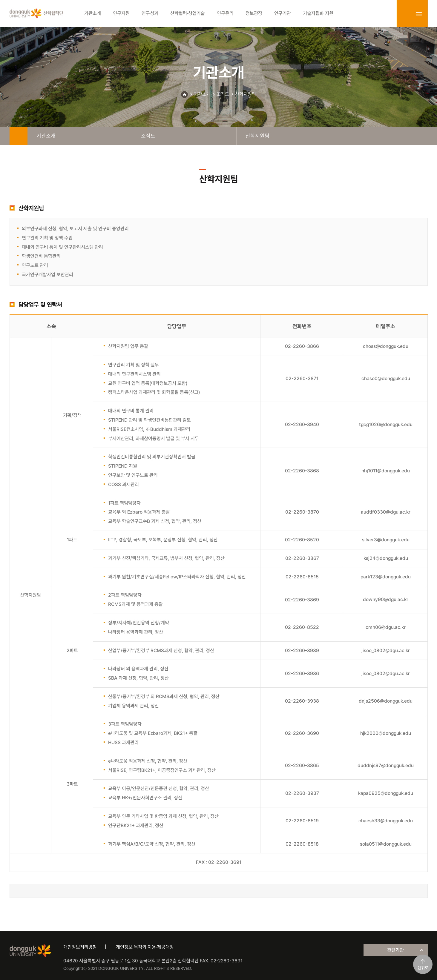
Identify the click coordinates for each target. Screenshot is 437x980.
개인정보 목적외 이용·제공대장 (145, 947)
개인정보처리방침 (80, 947)
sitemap (419, 14)
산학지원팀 (246, 94)
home (19, 136)
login (406, 14)
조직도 (223, 94)
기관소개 (202, 94)
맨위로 (423, 968)
